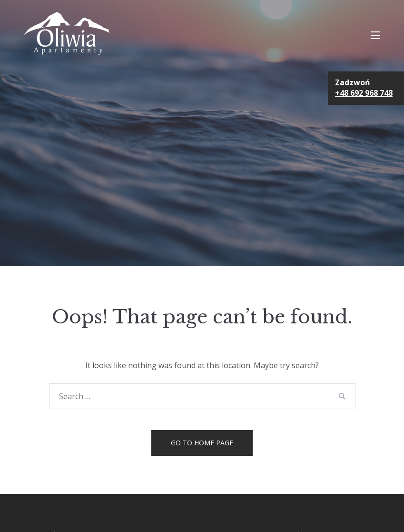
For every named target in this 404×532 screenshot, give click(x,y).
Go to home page (202, 443)
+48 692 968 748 (364, 93)
